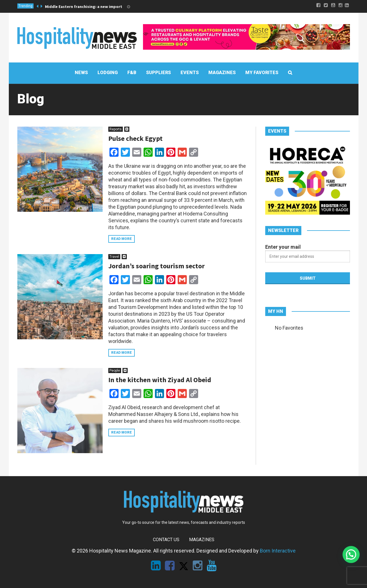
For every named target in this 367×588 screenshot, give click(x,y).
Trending (25, 6)
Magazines (202, 540)
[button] (351, 554)
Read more (122, 239)
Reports (116, 129)
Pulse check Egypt (135, 138)
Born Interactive (278, 551)
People (115, 371)
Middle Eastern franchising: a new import (84, 7)
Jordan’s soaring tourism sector (156, 266)
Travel (114, 257)
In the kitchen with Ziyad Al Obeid (160, 380)
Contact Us (166, 540)
